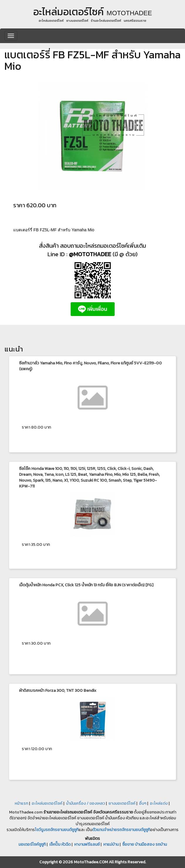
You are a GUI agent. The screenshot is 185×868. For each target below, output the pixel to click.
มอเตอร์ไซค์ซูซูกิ (32, 844)
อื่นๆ (143, 803)
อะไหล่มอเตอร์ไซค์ (47, 803)
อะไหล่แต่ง (159, 803)
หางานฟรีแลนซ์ (87, 844)
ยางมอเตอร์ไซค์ (122, 803)
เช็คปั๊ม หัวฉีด (60, 844)
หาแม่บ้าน (111, 844)
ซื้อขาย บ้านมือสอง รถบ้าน (145, 844)
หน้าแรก (21, 803)
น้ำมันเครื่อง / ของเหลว (85, 803)
